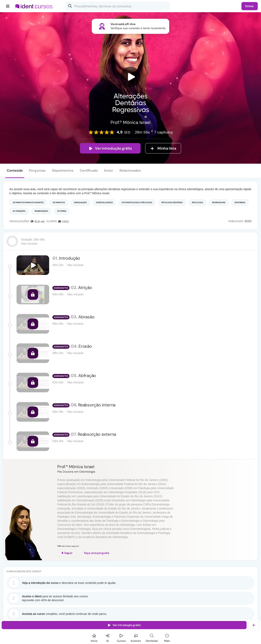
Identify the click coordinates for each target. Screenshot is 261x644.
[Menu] (8, 6)
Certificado (89, 170)
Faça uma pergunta (97, 553)
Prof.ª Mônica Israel (76, 467)
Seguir (67, 553)
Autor (109, 170)
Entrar (250, 6)
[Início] (94, 637)
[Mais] (167, 637)
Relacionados (130, 170)
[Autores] (136, 637)
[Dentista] (152, 637)
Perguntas (37, 170)
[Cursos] (121, 637)
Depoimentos (63, 170)
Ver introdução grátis (110, 148)
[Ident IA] (108, 637)
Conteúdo (15, 170)
